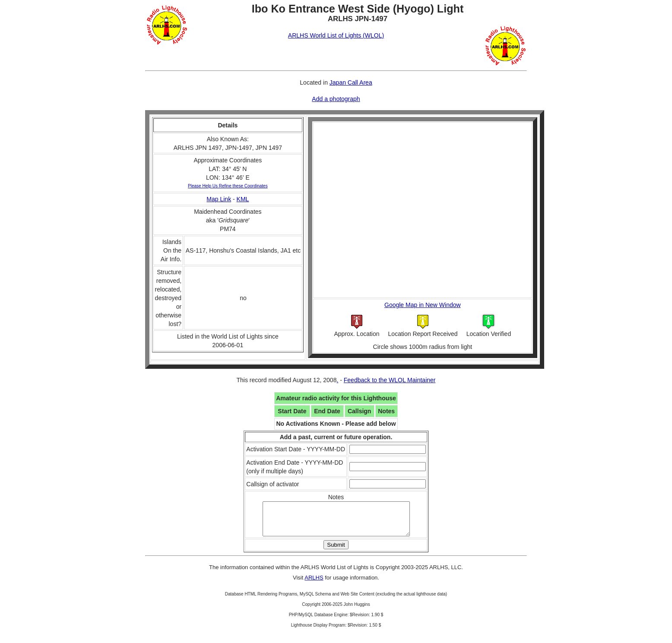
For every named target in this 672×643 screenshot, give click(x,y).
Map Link (219, 199)
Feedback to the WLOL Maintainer (390, 380)
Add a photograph (336, 99)
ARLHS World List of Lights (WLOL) (336, 35)
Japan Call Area (351, 82)
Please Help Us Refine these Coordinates (228, 186)
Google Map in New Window (423, 305)
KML (243, 199)
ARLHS (314, 584)
